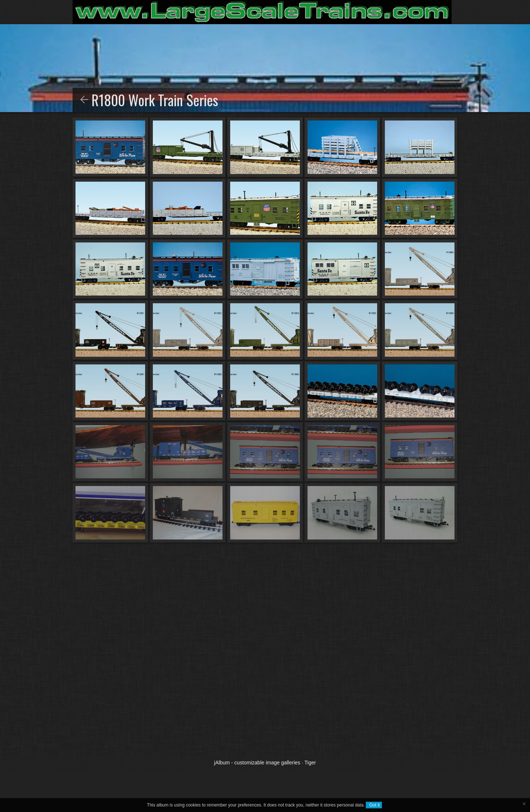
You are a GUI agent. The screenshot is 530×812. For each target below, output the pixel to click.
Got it (374, 805)
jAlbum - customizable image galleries (257, 763)
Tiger (310, 763)
